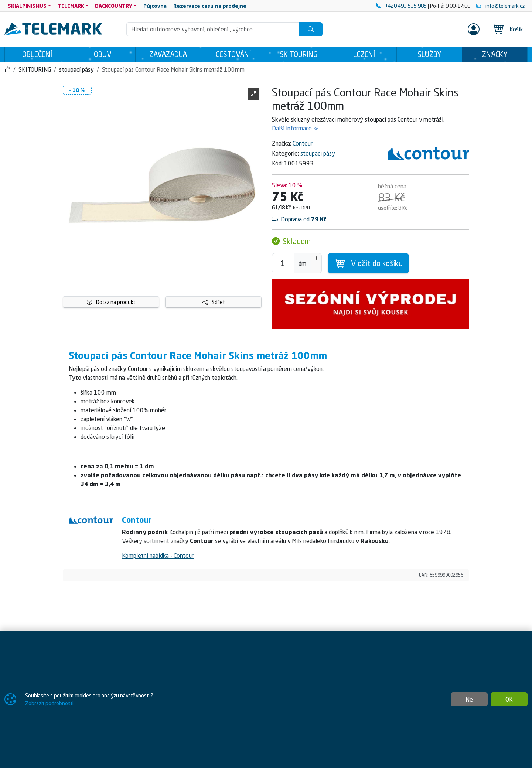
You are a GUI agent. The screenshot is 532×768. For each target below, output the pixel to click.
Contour (303, 143)
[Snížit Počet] (316, 268)
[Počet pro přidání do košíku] (283, 263)
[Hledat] (311, 29)
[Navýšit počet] (316, 258)
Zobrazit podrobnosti (49, 703)
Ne (469, 699)
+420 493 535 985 (402, 6)
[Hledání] (213, 29)
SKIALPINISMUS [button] (27, 6)
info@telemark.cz (500, 6)
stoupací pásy (318, 153)
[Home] (7, 69)
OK (509, 699)
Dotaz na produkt (111, 302)
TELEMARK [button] (71, 6)
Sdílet (214, 302)
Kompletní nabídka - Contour (158, 556)
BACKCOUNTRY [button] (114, 6)
